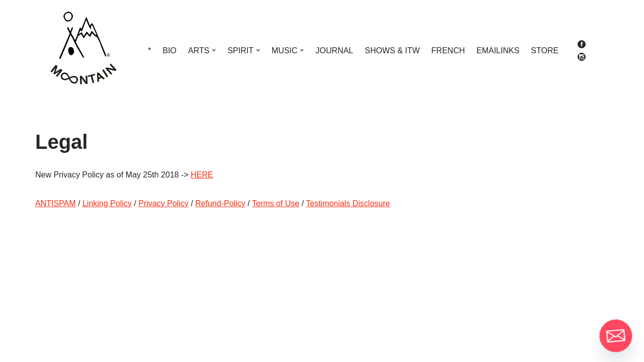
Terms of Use (276, 203)
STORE (545, 51)
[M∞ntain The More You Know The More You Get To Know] (83, 50)
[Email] (616, 336)
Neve (45, 349)
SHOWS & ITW (392, 51)
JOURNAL (334, 51)
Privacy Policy (164, 203)
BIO (170, 51)
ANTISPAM (56, 203)
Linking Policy (107, 203)
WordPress (125, 349)
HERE (202, 175)
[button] (214, 50)
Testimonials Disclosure (348, 203)
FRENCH (448, 51)
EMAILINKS (498, 51)
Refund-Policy (220, 203)
